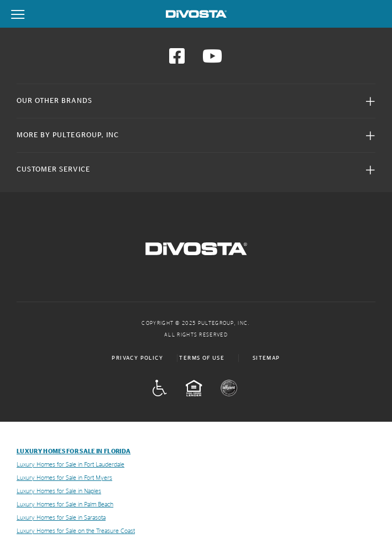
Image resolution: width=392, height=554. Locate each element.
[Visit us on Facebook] (177, 60)
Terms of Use (202, 358)
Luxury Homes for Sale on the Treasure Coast (76, 531)
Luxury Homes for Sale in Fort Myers (64, 478)
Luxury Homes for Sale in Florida (74, 451)
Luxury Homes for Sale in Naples (59, 491)
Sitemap (266, 358)
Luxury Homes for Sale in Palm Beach (65, 504)
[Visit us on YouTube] (212, 60)
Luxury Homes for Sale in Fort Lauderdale (70, 465)
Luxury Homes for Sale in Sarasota (61, 518)
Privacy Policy (137, 358)
